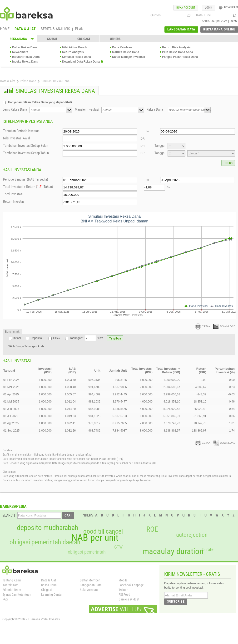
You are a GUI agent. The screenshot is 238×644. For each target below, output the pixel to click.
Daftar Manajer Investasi (129, 57)
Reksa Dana (28, 81)
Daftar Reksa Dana (25, 47)
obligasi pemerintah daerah (45, 542)
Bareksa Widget (129, 599)
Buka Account (89, 590)
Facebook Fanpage (131, 585)
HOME (5, 29)
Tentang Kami (12, 580)
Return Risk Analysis (176, 47)
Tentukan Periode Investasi (22, 131)
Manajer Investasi (87, 109)
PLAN (79, 29)
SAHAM (52, 39)
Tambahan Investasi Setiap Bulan (26, 146)
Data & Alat (8, 81)
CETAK (203, 326)
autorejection (192, 535)
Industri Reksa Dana (26, 57)
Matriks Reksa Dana (126, 52)
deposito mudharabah (47, 528)
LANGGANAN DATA (181, 29)
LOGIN (208, 8)
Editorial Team (12, 590)
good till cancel (103, 531)
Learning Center (52, 595)
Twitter (123, 590)
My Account (228, 7)
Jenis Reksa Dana (15, 109)
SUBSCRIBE (176, 601)
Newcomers (20, 52)
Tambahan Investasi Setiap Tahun (26, 153)
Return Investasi (14, 202)
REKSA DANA (18, 39)
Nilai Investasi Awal (16, 138)
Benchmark (12, 332)
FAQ (5, 599)
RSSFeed (124, 595)
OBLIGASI (84, 39)
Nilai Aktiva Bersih (75, 47)
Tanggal (160, 146)
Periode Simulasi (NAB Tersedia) (26, 179)
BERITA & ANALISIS (55, 29)
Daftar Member (90, 580)
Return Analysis (73, 52)
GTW (118, 547)
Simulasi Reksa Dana (77, 57)
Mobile (123, 580)
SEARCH (9, 515)
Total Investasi (13, 194)
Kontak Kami (11, 585)
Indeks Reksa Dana (25, 62)
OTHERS (115, 39)
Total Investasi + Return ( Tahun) (28, 187)
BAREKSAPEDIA (13, 506)
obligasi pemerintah (87, 552)
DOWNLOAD (224, 326)
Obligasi (46, 590)
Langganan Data (91, 585)
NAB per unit (95, 538)
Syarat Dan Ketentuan (17, 595)
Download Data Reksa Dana (81, 62)
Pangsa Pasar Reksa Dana (180, 57)
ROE (152, 529)
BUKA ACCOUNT (186, 8)
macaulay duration (173, 551)
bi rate (208, 549)
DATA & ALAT (25, 29)
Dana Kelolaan (122, 47)
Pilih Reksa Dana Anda (178, 52)
